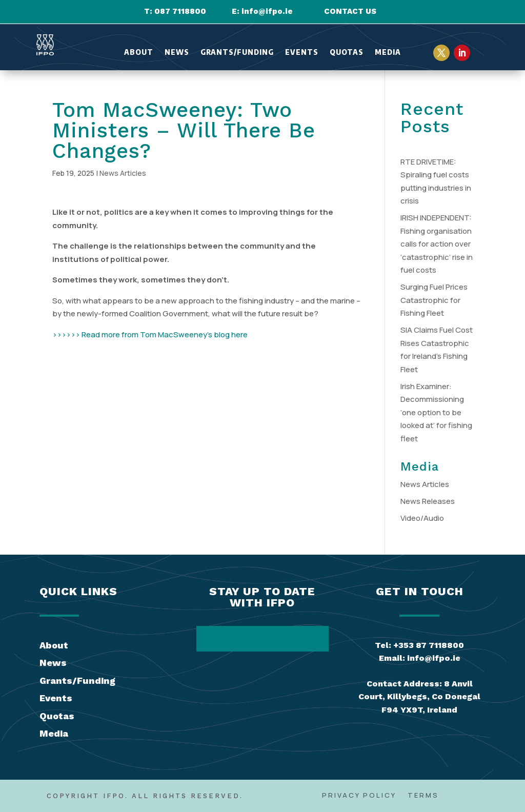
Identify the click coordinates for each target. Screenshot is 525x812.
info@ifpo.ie (267, 11)
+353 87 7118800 (429, 645)
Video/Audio (422, 518)
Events (302, 53)
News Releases (428, 501)
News (177, 53)
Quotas (347, 53)
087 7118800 (180, 11)
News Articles (123, 173)
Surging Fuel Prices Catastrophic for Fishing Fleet (434, 300)
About (139, 53)
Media (388, 53)
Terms (423, 796)
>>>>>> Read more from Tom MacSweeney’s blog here (150, 334)
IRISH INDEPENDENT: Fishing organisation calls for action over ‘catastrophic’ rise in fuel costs (437, 244)
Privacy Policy (359, 796)
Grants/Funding (237, 53)
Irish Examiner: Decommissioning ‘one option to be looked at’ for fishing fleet (436, 412)
